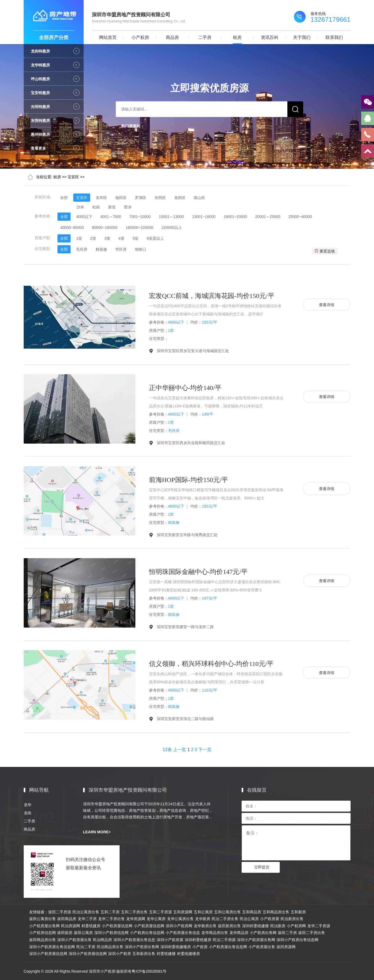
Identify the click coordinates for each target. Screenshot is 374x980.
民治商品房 (102, 940)
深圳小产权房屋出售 (74, 940)
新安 (112, 207)
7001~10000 (140, 217)
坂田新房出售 (229, 926)
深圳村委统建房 (198, 940)
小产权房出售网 (263, 933)
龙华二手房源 (319, 926)
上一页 (180, 750)
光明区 (160, 198)
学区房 (121, 249)
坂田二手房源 (60, 912)
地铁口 (141, 249)
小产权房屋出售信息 (183, 933)
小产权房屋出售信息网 (228, 947)
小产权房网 (296, 926)
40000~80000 (72, 228)
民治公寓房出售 (86, 912)
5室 (136, 238)
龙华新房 (203, 919)
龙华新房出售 (205, 926)
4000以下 (84, 217)
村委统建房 (91, 926)
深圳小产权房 (120, 954)
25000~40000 (300, 217)
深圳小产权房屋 (170, 940)
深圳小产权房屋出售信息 (134, 940)
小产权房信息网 (42, 933)
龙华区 (101, 198)
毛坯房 (82, 249)
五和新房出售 (144, 954)
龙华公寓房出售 (180, 919)
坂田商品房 (67, 919)
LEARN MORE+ (97, 832)
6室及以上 (155, 238)
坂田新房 (65, 933)
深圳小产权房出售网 (142, 947)
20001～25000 (268, 217)
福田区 (121, 198)
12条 (167, 750)
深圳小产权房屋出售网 (256, 940)
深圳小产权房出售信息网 (297, 940)
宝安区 (73, 177)
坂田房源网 (286, 947)
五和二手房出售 (134, 912)
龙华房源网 (136, 919)
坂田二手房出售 (312, 933)
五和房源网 (183, 912)
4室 (121, 238)
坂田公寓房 (83, 933)
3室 (107, 238)
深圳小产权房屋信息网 (48, 954)
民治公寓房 (249, 919)
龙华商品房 (239, 933)
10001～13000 (171, 217)
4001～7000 (111, 217)
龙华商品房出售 (215, 933)
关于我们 (302, 37)
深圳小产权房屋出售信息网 (52, 947)
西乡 (128, 207)
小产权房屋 (270, 919)
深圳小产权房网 (179, 926)
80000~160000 (105, 228)
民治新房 (278, 926)
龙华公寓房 (156, 919)
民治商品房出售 (110, 947)
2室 (93, 238)
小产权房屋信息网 (117, 926)
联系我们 (334, 37)
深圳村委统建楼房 (176, 947)
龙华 (28, 805)
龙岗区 (180, 198)
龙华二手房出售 (111, 919)
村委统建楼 (166, 954)
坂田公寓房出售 (42, 919)
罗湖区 (141, 198)
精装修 (101, 249)
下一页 (205, 750)
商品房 (172, 37)
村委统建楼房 (188, 954)
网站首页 (108, 37)
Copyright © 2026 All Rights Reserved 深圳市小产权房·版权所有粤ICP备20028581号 (95, 971)
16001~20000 (235, 217)
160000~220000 (139, 228)
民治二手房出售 (225, 919)
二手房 (205, 37)
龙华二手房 (87, 919)
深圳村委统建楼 (256, 926)
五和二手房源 (160, 912)
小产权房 (140, 37)
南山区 (199, 198)
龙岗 (28, 813)
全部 (64, 198)
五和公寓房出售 (227, 912)
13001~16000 (204, 217)
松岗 (96, 207)
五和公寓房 (203, 912)
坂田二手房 (287, 933)
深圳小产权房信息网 (111, 933)
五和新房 (298, 912)
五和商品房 (252, 912)
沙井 (80, 207)
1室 (79, 238)
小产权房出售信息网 (147, 933)
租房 (237, 37)
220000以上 (172, 228)
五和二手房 (110, 912)
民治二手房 (86, 947)
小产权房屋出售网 (44, 926)
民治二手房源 (224, 940)
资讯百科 (270, 37)
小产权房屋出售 (262, 947)
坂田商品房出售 (42, 940)
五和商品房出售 (276, 912)
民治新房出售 (292, 919)
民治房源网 (71, 926)
